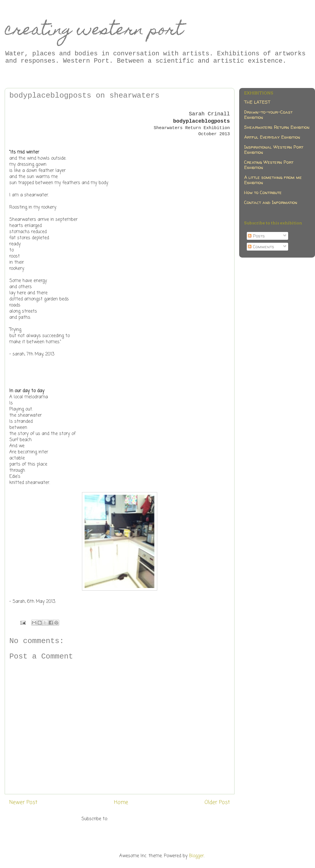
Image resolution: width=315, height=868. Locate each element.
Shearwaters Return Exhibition (277, 127)
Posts (256, 236)
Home (121, 802)
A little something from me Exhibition (273, 180)
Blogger (196, 856)
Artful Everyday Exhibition (272, 137)
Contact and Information (271, 202)
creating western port (94, 31)
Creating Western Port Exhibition (269, 165)
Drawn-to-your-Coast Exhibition (268, 115)
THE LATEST (257, 102)
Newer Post (23, 802)
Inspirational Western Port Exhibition (274, 150)
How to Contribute (263, 192)
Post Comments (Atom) (133, 819)
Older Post (217, 802)
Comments (261, 247)
